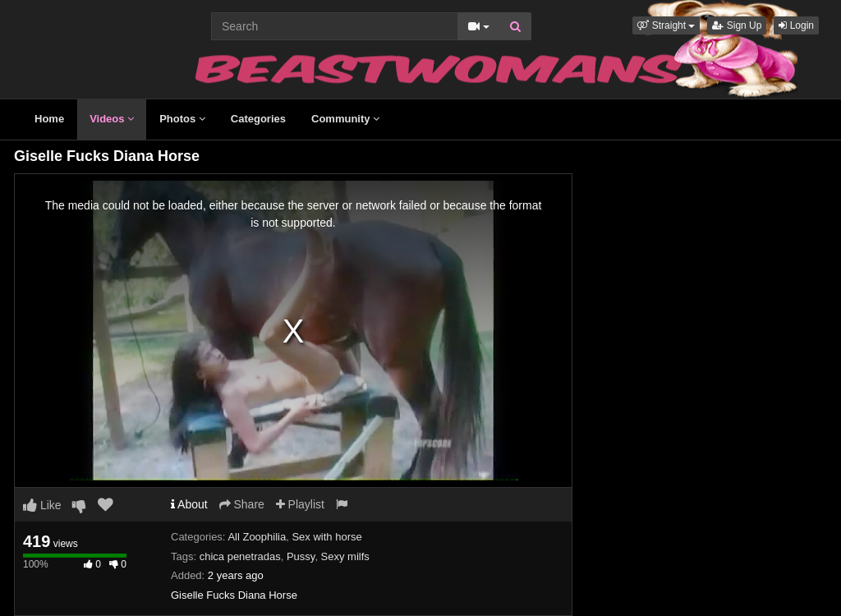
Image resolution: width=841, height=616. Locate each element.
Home (49, 119)
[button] (666, 25)
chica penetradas (240, 556)
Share (242, 504)
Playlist (300, 504)
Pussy (301, 556)
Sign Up (737, 25)
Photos (182, 119)
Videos (112, 119)
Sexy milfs (345, 556)
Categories (258, 119)
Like (42, 505)
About (189, 504)
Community (345, 119)
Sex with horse (326, 537)
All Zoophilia (257, 537)
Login (796, 25)
